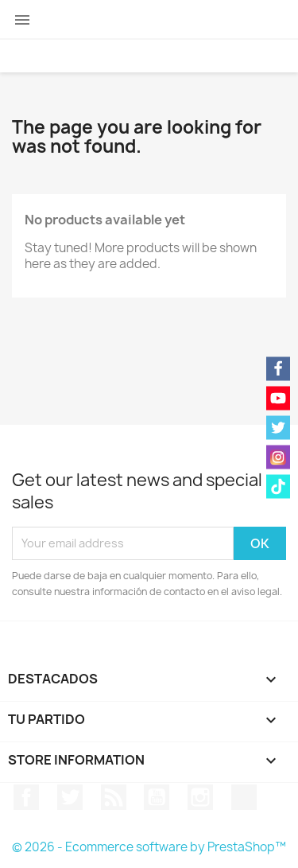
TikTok (244, 797)
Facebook (26, 797)
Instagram (200, 797)
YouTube (157, 797)
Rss (114, 797)
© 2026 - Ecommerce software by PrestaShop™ (149, 847)
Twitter (70, 797)
